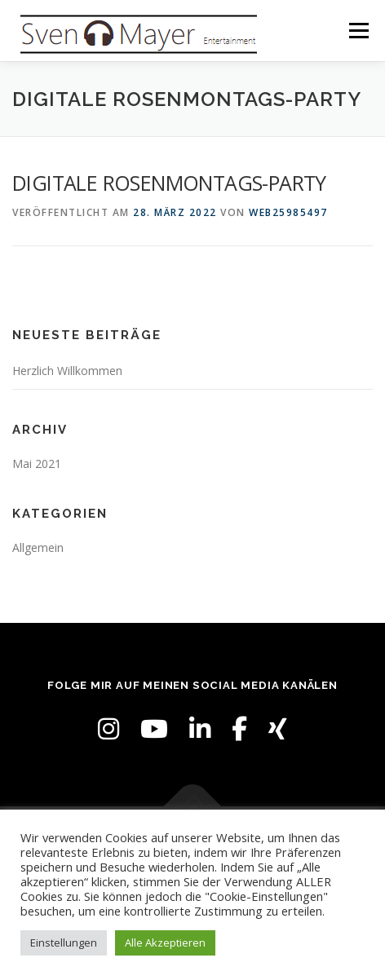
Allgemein (38, 547)
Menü (358, 31)
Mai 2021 (37, 464)
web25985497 (288, 212)
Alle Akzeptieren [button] (165, 942)
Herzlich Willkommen (67, 371)
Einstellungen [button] (64, 942)
